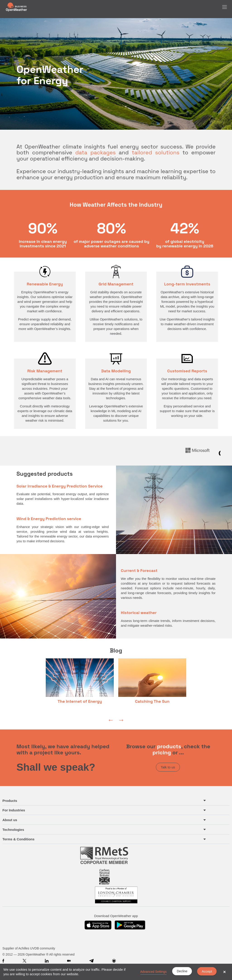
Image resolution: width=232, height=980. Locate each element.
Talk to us (168, 767)
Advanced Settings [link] (153, 972)
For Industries (14, 810)
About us (10, 820)
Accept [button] (207, 971)
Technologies (13, 830)
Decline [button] (182, 971)
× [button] (225, 972)
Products (10, 801)
